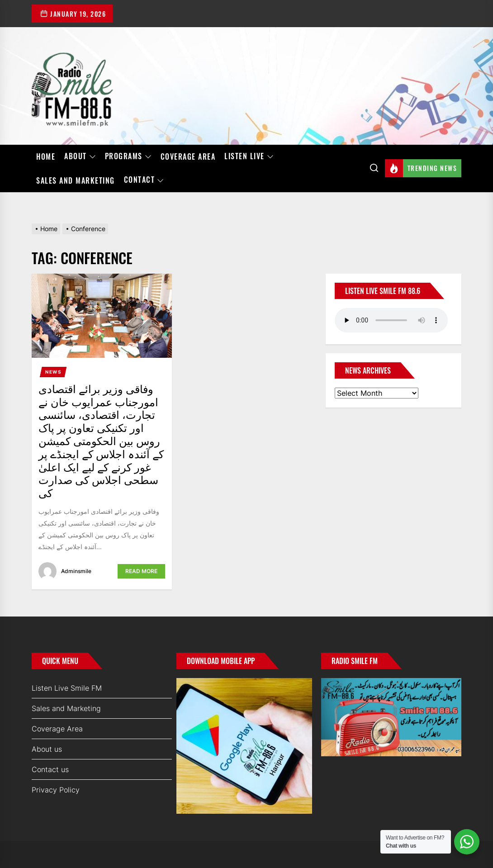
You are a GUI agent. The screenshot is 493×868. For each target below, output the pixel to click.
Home (46, 157)
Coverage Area (188, 157)
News (53, 372)
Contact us (50, 769)
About (80, 157)
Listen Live (249, 157)
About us (47, 749)
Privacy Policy (56, 790)
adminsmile (76, 571)
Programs (128, 157)
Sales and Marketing (76, 180)
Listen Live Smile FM (67, 688)
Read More (141, 571)
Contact (144, 180)
